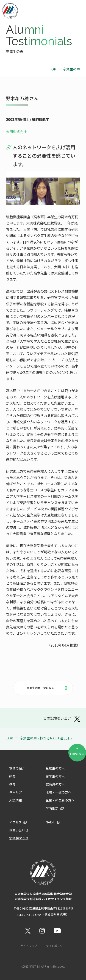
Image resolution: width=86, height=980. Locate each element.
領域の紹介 (17, 768)
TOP (53, 69)
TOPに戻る (77, 751)
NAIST (50, 822)
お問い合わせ (19, 830)
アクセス (15, 822)
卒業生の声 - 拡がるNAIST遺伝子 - (46, 738)
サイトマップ (29, 946)
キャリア (16, 792)
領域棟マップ (19, 838)
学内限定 (52, 808)
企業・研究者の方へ (60, 800)
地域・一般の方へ (58, 792)
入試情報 (16, 800)
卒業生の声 (71, 69)
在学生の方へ (55, 776)
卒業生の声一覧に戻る (47, 688)
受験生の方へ (55, 768)
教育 (12, 784)
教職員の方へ (55, 784)
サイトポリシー (56, 946)
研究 (12, 776)
